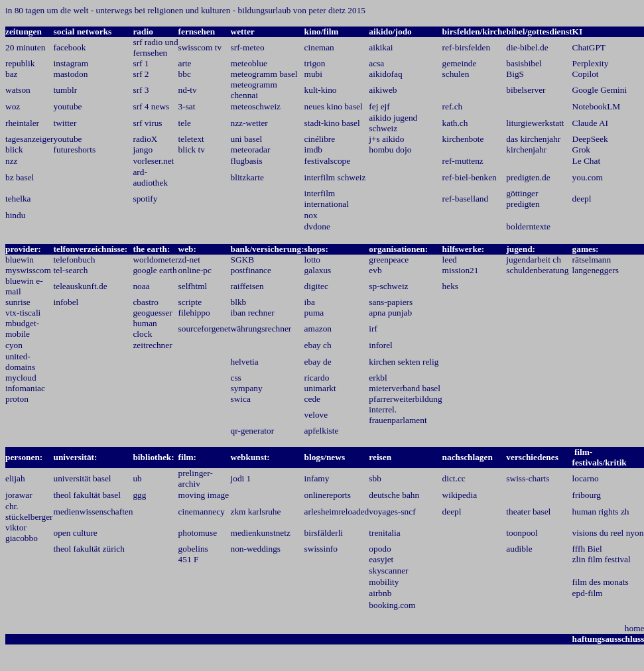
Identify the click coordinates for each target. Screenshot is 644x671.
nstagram (72, 63)
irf (373, 329)
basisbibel (524, 63)
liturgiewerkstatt (535, 123)
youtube (68, 106)
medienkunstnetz (261, 533)
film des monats (601, 582)
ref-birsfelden (467, 47)
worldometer (155, 260)
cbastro (146, 302)
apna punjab (390, 313)
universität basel (83, 478)
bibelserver (526, 90)
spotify (145, 199)
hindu (15, 215)
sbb (375, 478)
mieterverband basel (405, 388)
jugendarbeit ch (534, 260)
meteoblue (249, 63)
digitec (316, 286)
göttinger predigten (523, 199)
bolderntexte (528, 226)
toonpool (522, 533)
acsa (376, 63)
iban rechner (253, 313)
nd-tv (188, 90)
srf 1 (141, 63)
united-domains (20, 362)
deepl (582, 199)
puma (314, 313)
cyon (14, 345)
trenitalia (384, 533)
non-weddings (256, 549)
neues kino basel (334, 106)
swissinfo (321, 549)
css (236, 378)
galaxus (318, 270)
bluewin (20, 260)
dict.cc (454, 478)
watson (18, 90)
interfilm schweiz (335, 177)
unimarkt (320, 388)
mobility (384, 582)
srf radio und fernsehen (155, 47)
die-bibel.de (527, 47)
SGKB (243, 260)
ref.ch (453, 106)
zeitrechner (152, 345)
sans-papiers (391, 302)
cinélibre (320, 139)
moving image (204, 495)
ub (137, 478)
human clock (145, 329)
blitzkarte (247, 177)
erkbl (378, 378)
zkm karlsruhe (256, 512)
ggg (139, 495)
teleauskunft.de (81, 286)
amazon (318, 329)
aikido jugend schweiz (393, 123)
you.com (588, 177)
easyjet (381, 559)
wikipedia (460, 495)
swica (241, 399)
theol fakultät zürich (89, 549)
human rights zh (601, 512)
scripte (190, 302)
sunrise (18, 302)
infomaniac (25, 388)
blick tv (192, 150)
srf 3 (141, 90)
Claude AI (590, 123)
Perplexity (591, 63)
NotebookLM (597, 106)
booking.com (392, 605)
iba (310, 302)
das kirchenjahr (533, 139)
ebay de (318, 362)
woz (13, 106)
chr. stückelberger (29, 512)
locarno (586, 478)
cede (312, 399)
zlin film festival (602, 559)
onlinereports (328, 495)
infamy (317, 478)
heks (450, 286)
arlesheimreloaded (337, 512)
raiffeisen (247, 286)
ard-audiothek (150, 177)
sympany (247, 388)
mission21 (461, 270)
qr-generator (253, 431)
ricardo (317, 378)
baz (12, 74)
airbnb (380, 593)
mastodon (71, 74)
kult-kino (321, 90)
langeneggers (596, 270)
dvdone (317, 226)
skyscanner (388, 571)
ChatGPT (589, 47)
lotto (312, 260)
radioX (145, 139)
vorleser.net (153, 161)
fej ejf (379, 106)
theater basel (528, 512)
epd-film (588, 593)
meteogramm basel (264, 74)
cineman (319, 47)
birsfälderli (324, 533)
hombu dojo (390, 150)
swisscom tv (200, 47)
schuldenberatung (537, 270)
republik (20, 63)
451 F (189, 559)
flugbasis (247, 161)
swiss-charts (528, 478)
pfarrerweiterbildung (405, 399)
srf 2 (141, 74)
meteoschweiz (256, 106)
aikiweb (383, 90)
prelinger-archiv (196, 478)
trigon (315, 63)
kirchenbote (463, 139)
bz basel (20, 177)
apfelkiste (322, 431)
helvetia (245, 362)
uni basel (247, 139)
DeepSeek (590, 139)
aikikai (381, 47)
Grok (581, 150)
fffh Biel (587, 549)
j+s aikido (386, 139)
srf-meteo (248, 47)
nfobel (67, 302)
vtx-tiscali (23, 313)
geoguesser (152, 313)
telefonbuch (75, 260)
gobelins (193, 549)
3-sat (187, 106)
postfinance (251, 270)
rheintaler (22, 123)
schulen (456, 74)
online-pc (195, 270)
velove (316, 415)
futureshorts (75, 150)
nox (311, 215)
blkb (239, 302)
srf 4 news (151, 106)
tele (185, 123)
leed (450, 260)
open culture (76, 533)
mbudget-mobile (22, 329)
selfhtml (193, 286)
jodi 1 (241, 478)
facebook (70, 47)
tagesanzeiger (30, 139)
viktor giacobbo (22, 533)
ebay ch (318, 345)
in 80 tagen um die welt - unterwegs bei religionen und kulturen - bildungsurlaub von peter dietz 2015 (185, 10)
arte (185, 63)
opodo (380, 549)
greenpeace (389, 260)
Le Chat (587, 161)
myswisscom (28, 270)
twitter (65, 123)
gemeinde (460, 63)
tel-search (71, 270)
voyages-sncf (392, 512)
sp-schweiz (388, 286)
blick (14, 150)
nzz (12, 161)
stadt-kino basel (332, 123)
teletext (191, 139)
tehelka (18, 199)
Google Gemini (600, 90)
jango (143, 150)
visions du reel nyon (608, 533)
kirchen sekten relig (404, 362)
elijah (15, 478)
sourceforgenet (205, 329)
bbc (185, 74)
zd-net (189, 260)
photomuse (198, 533)
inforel (381, 345)
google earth (155, 270)
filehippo (194, 313)
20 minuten (25, 47)
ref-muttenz (463, 161)
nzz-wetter (249, 123)
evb (375, 270)
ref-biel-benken (470, 177)
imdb (313, 150)
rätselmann (592, 260)
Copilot (586, 74)
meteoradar (251, 150)
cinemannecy (202, 512)
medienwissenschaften (94, 512)
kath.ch (455, 123)
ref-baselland (466, 199)
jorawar (19, 495)
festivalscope (328, 161)
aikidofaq (385, 74)
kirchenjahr (526, 150)
